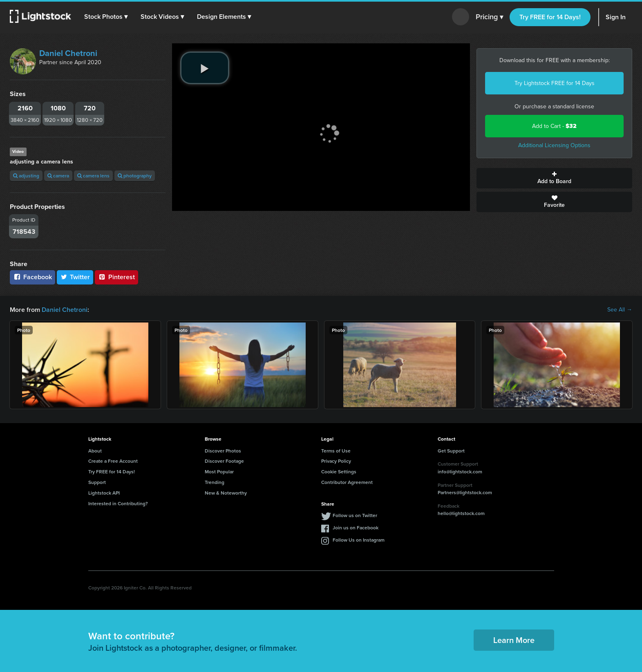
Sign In (616, 17)
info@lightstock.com (460, 472)
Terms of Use (336, 451)
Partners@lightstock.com (465, 492)
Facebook (32, 277)
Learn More (514, 640)
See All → (620, 310)
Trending (215, 482)
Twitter (75, 277)
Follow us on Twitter (355, 515)
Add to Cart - (554, 126)
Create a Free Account (113, 461)
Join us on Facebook (356, 528)
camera (58, 176)
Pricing (489, 17)
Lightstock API (104, 493)
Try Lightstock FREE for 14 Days (555, 83)
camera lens (93, 176)
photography (135, 176)
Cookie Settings (339, 472)
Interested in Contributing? (118, 503)
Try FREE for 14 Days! (550, 17)
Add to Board (554, 178)
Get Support (451, 451)
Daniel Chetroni (68, 53)
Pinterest (116, 277)
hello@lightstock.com (461, 513)
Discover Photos (223, 451)
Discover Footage (224, 461)
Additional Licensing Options (554, 145)
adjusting (26, 176)
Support (97, 482)
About (95, 451)
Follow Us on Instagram (359, 540)
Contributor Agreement (347, 482)
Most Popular (219, 472)
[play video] (205, 68)
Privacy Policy (336, 461)
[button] (106, 17)
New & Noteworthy (226, 493)
